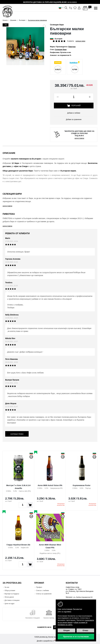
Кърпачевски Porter (82, 485)
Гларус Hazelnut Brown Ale (18, 545)
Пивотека (72, 47)
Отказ (85, 630)
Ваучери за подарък (12, 594)
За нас (7, 587)
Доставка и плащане (12, 600)
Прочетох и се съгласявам (76, 636)
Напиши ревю (80, 41)
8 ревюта (71, 41)
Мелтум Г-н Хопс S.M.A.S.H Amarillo (18, 487)
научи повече (72, 2)
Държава (13, 20)
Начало (5, 20)
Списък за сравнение (44, 594)
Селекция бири (57, 25)
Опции (66, 630)
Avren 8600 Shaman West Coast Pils (50, 546)
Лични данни (9, 597)
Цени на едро (10, 604)
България (22, 20)
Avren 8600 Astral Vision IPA (50, 485)
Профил (39, 587)
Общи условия (10, 591)
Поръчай (74, 106)
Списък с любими (43, 591)
